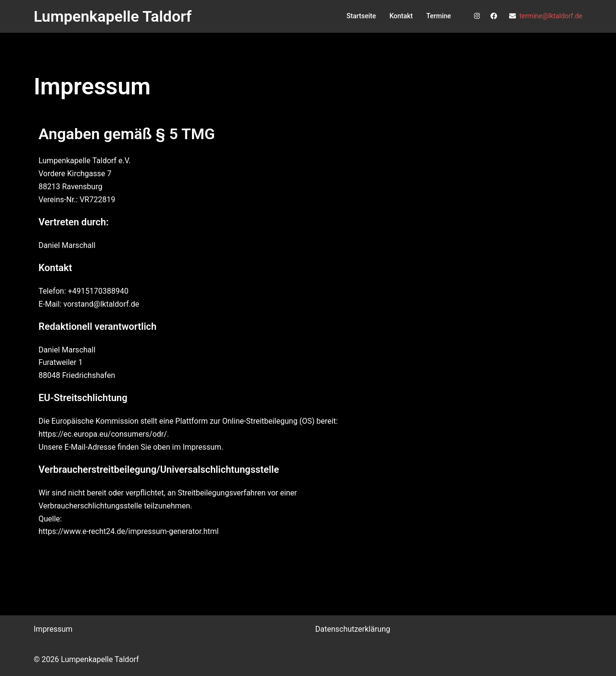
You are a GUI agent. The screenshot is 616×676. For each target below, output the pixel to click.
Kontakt (401, 16)
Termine (439, 16)
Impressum (53, 629)
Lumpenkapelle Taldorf (113, 16)
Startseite (361, 16)
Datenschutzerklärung (353, 629)
